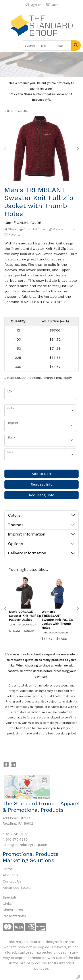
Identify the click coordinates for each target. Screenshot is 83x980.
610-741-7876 (17, 834)
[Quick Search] (29, 46)
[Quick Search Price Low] (47, 46)
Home (8, 869)
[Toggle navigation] (7, 46)
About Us (11, 875)
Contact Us (12, 881)
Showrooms (13, 910)
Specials (10, 897)
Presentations (14, 916)
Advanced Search (18, 888)
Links (7, 904)
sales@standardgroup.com (26, 845)
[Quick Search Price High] (63, 46)
